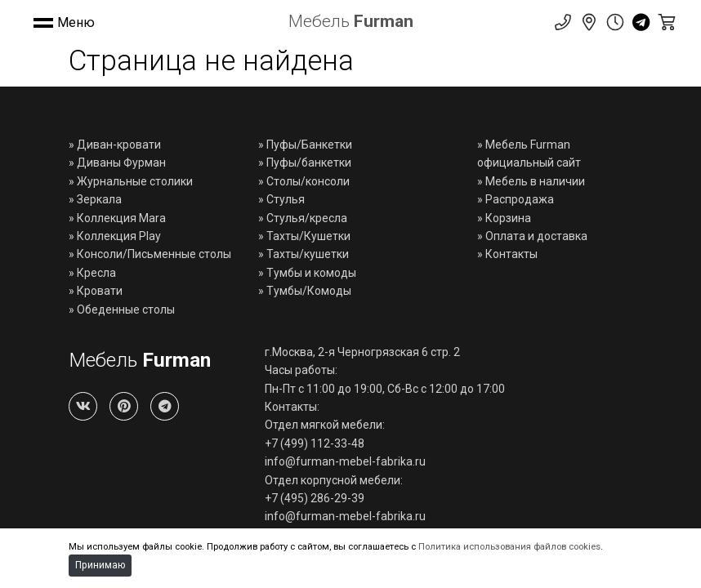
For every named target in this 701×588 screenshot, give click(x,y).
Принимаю (100, 565)
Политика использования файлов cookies (509, 547)
